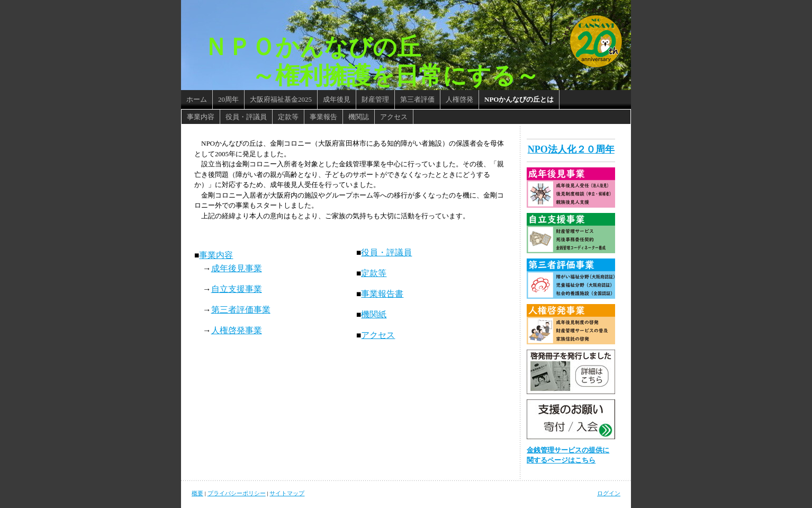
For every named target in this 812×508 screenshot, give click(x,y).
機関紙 (374, 314)
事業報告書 (382, 294)
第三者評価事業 (241, 310)
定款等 (374, 273)
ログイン (609, 493)
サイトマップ (287, 493)
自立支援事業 (237, 289)
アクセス (378, 335)
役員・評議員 (386, 252)
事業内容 (216, 255)
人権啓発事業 (237, 330)
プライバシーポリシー (237, 493)
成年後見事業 (237, 268)
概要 (197, 493)
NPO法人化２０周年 (571, 149)
